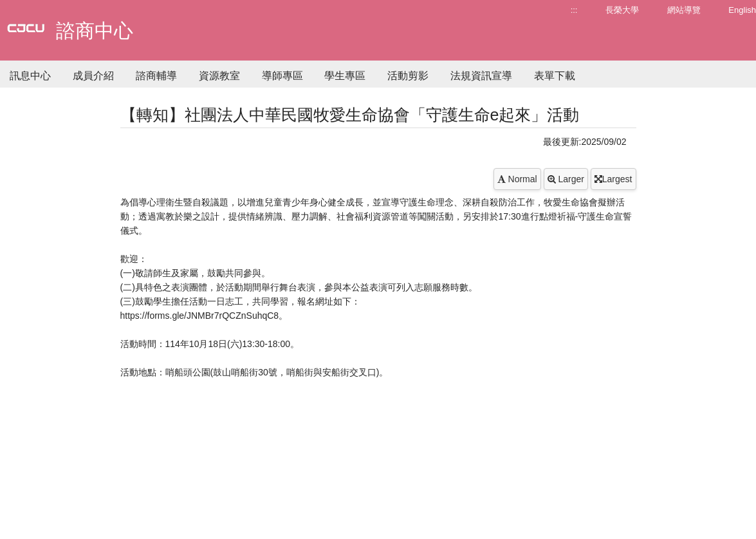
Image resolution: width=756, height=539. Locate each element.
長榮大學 (622, 10)
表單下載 (555, 76)
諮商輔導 (156, 76)
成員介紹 (93, 76)
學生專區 (345, 76)
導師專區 (282, 76)
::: (574, 10)
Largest (613, 179)
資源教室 (219, 76)
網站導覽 (684, 10)
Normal (517, 179)
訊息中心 (30, 76)
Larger (566, 179)
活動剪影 (408, 76)
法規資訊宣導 (481, 76)
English (742, 10)
